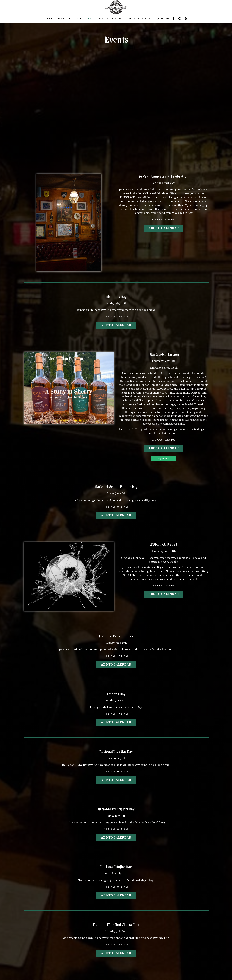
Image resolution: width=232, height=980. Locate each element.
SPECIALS (75, 19)
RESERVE (118, 19)
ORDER (131, 19)
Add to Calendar (164, 228)
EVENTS (90, 19)
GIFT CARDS (146, 19)
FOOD (49, 19)
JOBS (160, 19)
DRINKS (61, 19)
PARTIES (103, 19)
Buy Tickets (163, 459)
